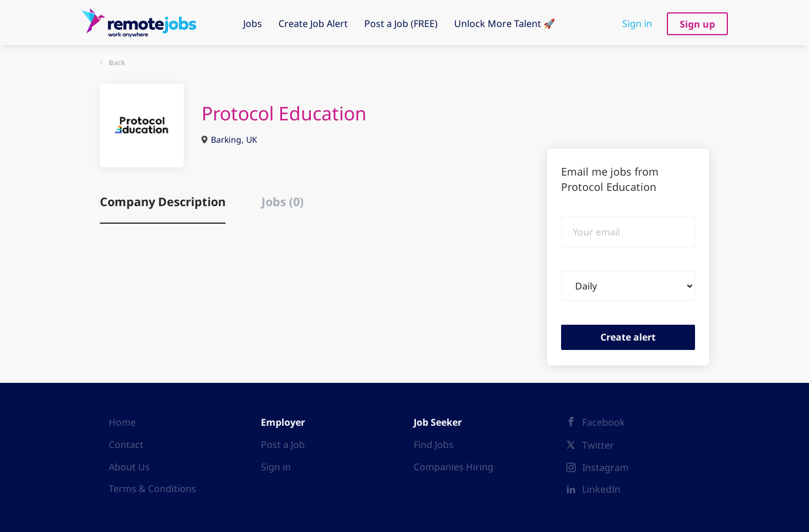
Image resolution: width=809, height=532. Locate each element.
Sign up (697, 24)
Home (122, 422)
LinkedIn (601, 489)
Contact (126, 445)
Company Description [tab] (163, 202)
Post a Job (283, 445)
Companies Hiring (454, 467)
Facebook (604, 422)
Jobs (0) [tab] (283, 202)
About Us (129, 467)
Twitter (598, 445)
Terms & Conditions (152, 489)
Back (116, 63)
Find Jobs (434, 445)
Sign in (637, 23)
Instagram (605, 467)
